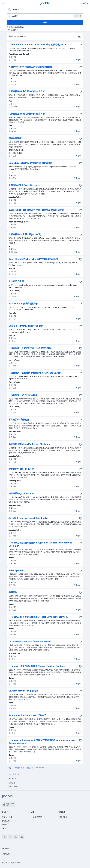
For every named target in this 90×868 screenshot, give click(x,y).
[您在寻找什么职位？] (45, 10)
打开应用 (85, 3)
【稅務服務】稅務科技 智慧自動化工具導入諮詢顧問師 (35, 373)
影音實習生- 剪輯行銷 (19, 420)
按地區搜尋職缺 (14, 786)
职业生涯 (6, 821)
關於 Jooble (7, 817)
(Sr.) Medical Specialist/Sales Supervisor (30, 641)
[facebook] (4, 837)
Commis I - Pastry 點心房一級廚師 (26, 326)
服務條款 (6, 848)
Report (78, 60)
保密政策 (6, 854)
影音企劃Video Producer (21, 469)
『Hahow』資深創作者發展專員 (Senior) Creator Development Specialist (40, 544)
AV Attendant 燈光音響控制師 (23, 304)
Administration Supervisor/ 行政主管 (27, 715)
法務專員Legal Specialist (21, 493)
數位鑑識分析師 (16, 281)
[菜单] (3, 3)
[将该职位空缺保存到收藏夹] (80, 45)
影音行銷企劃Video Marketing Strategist (30, 444)
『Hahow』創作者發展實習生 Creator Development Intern (38, 617)
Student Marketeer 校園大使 (23, 691)
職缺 (4, 828)
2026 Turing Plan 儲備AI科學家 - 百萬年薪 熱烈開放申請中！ (38, 210)
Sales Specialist (17, 570)
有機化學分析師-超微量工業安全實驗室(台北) (30, 67)
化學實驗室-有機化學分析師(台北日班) (27, 91)
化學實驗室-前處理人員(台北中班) (25, 234)
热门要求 (14, 774)
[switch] (80, 36)
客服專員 (13, 592)
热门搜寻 (63, 817)
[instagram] (10, 837)
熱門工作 (12, 783)
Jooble (17, 863)
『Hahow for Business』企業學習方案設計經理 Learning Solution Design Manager (42, 742)
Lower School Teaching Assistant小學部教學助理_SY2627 (39, 45)
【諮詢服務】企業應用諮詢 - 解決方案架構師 (30, 348)
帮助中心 (6, 824)
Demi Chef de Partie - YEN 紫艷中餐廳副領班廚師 (33, 259)
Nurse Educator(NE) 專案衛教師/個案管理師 (30, 163)
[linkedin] (22, 837)
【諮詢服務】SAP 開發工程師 (23, 395)
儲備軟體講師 (15, 138)
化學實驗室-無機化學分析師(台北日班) (27, 114)
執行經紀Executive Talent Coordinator (28, 518)
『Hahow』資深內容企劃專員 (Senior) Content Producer (37, 666)
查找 (45, 22)
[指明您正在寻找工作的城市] (45, 16)
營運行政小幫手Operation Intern (25, 185)
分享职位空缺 (36, 817)
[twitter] (16, 837)
